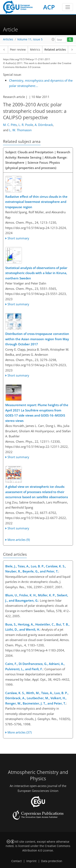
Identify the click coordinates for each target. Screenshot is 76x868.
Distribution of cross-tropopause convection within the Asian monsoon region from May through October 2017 (37, 339)
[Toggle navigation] (68, 7)
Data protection (52, 861)
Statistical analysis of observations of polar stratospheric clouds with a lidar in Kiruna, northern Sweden (36, 273)
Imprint (31, 861)
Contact (17, 861)
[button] (53, 39)
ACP (49, 7)
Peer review (18, 50)
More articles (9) (19, 540)
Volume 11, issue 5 (30, 39)
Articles (8, 39)
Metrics (35, 50)
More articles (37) (20, 732)
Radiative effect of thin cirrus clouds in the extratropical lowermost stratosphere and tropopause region (36, 202)
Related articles (55, 50)
